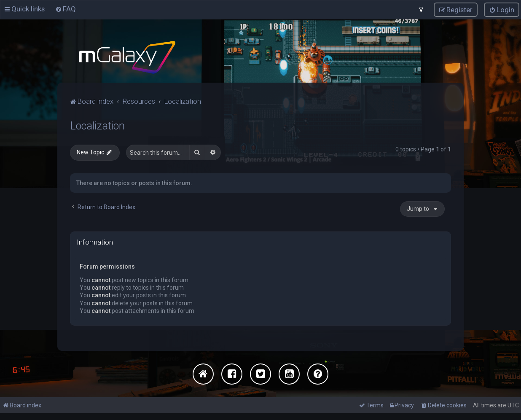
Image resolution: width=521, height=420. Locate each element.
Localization (97, 126)
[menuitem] (66, 9)
